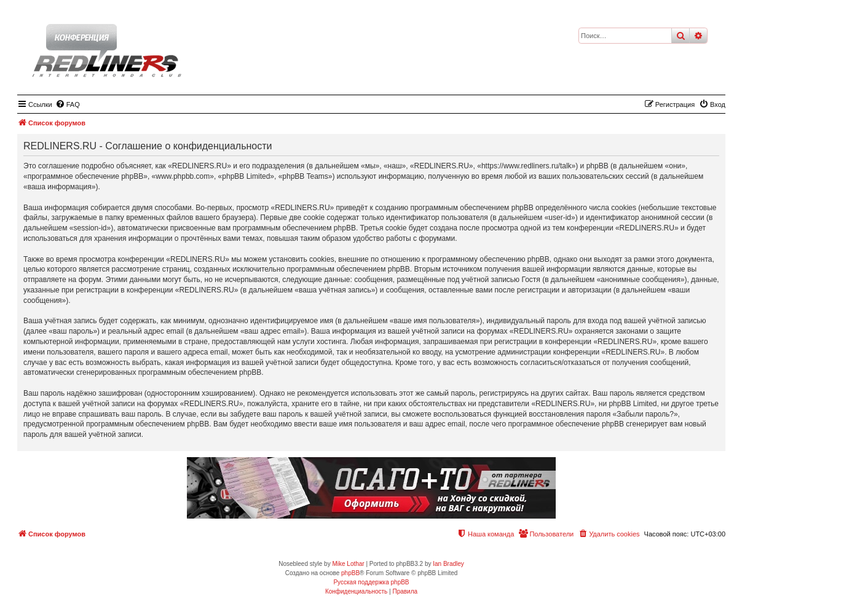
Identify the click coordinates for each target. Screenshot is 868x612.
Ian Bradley (448, 564)
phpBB (350, 573)
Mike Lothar (348, 564)
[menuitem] (68, 104)
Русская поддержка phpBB (371, 582)
